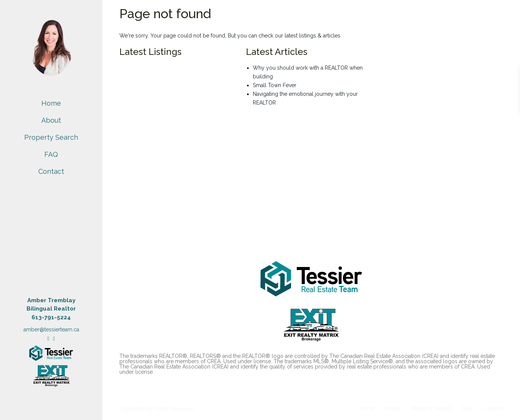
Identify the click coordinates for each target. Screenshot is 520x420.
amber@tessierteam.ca (51, 329)
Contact (51, 171)
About (51, 120)
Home (51, 103)
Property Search (51, 137)
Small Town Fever (275, 85)
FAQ (51, 154)
